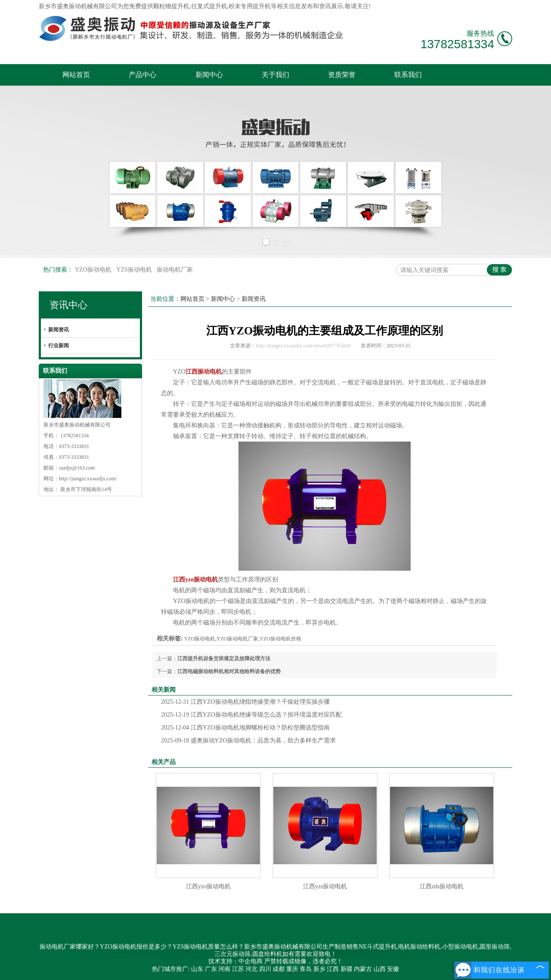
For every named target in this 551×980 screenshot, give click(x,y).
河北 (251, 969)
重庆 (292, 969)
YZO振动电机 (94, 270)
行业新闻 (59, 346)
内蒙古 (363, 969)
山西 (380, 969)
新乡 (319, 969)
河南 (224, 969)
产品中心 (142, 75)
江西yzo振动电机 (208, 886)
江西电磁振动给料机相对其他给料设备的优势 (229, 671)
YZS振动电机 (135, 270)
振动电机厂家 (175, 270)
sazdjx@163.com (77, 468)
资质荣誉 (342, 75)
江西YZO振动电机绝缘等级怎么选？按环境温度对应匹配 (251, 715)
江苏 (238, 969)
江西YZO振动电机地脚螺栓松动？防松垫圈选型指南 (245, 728)
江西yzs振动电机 (325, 886)
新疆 (347, 969)
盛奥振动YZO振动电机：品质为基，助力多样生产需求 (248, 740)
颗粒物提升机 (171, 6)
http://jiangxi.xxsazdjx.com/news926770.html (303, 346)
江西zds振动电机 (442, 886)
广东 (211, 969)
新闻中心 (209, 75)
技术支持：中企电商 (235, 961)
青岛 (306, 969)
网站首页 (76, 75)
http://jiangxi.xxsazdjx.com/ (88, 479)
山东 (197, 969)
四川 (265, 969)
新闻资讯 (59, 330)
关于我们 (275, 75)
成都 (279, 969)
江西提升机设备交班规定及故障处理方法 (224, 658)
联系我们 (408, 75)
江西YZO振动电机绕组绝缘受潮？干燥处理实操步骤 (245, 702)
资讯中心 (68, 305)
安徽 (393, 969)
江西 (333, 969)
